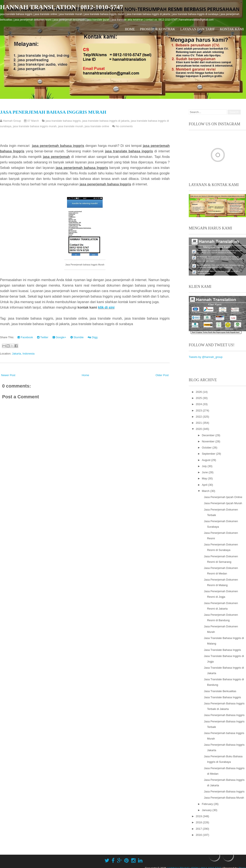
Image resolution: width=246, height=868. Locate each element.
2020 (199, 429)
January (207, 810)
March (206, 491)
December (209, 435)
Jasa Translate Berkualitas (220, 691)
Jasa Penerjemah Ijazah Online (223, 497)
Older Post (162, 375)
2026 (199, 392)
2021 (199, 423)
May (205, 478)
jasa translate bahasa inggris (63, 121)
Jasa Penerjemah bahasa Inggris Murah (53, 112)
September (209, 454)
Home (130, 29)
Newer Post (8, 375)
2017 (199, 829)
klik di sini (106, 307)
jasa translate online (97, 126)
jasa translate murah (71, 126)
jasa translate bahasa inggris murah (35, 126)
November (209, 441)
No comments (124, 126)
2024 (199, 404)
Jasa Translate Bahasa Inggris (222, 650)
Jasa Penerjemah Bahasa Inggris (224, 715)
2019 (199, 816)
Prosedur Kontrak (158, 29)
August (207, 460)
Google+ (59, 337)
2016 (199, 835)
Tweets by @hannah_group (206, 357)
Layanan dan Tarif (198, 29)
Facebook (25, 337)
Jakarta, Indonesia (23, 354)
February (208, 804)
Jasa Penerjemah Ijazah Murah (223, 503)
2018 (199, 822)
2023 (199, 411)
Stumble (77, 337)
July (205, 466)
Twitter (43, 337)
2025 (199, 398)
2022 (199, 417)
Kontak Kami (232, 29)
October (207, 448)
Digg (93, 337)
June (205, 472)
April (205, 485)
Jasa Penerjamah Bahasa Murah (224, 798)
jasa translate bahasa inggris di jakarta (106, 121)
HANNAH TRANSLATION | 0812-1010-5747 (61, 7)
